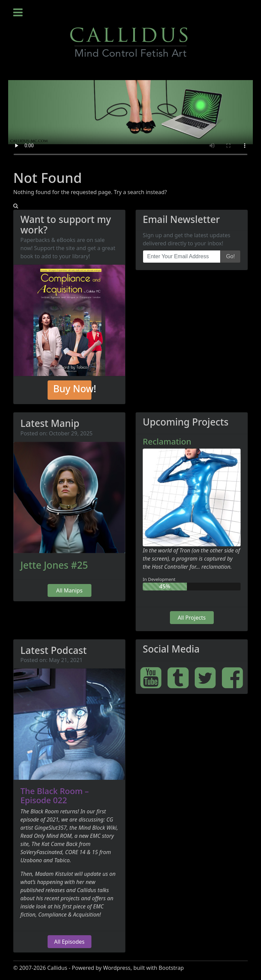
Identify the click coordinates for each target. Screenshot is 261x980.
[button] (16, 206)
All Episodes (69, 942)
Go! (230, 256)
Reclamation (167, 441)
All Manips (69, 590)
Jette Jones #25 (54, 565)
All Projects (192, 618)
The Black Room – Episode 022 (55, 795)
